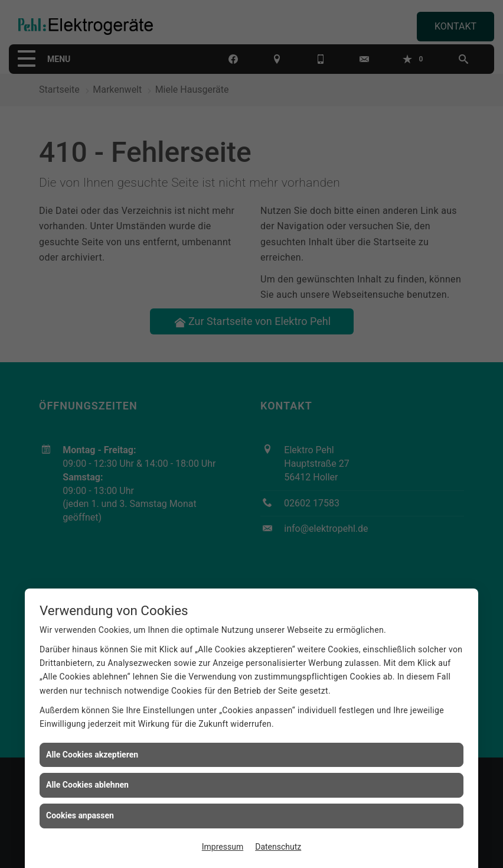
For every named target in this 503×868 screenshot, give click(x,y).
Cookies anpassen (80, 815)
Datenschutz (278, 847)
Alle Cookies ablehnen (87, 785)
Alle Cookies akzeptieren (92, 755)
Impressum (223, 847)
